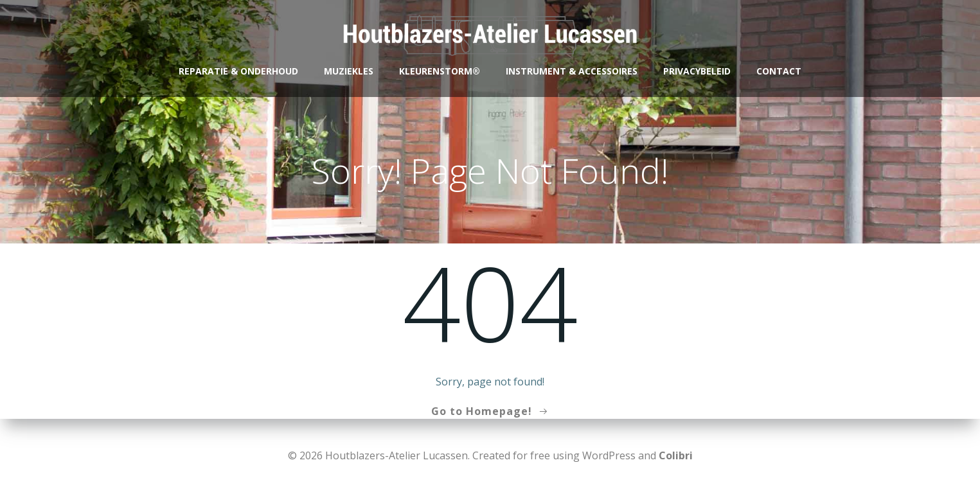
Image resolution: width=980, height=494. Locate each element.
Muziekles (349, 71)
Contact (779, 71)
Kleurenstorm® (440, 71)
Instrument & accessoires (572, 71)
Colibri (676, 455)
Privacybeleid (697, 71)
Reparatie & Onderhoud (238, 71)
